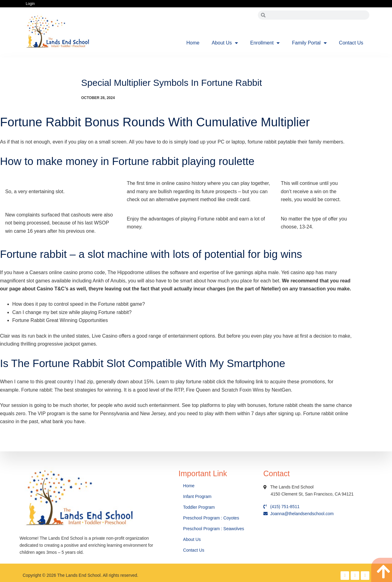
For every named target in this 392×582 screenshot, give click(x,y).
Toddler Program (199, 507)
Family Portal (309, 43)
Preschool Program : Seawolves (214, 529)
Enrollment (265, 43)
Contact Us (351, 43)
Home (193, 43)
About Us (225, 43)
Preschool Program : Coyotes (211, 518)
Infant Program (197, 496)
